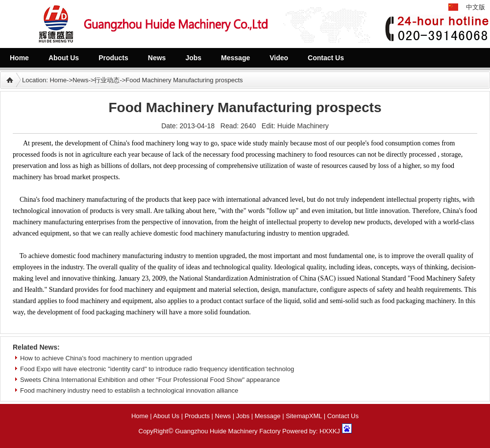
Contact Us (343, 416)
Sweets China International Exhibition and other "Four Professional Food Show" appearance (150, 380)
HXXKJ (330, 431)
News (81, 80)
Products (197, 416)
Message (268, 416)
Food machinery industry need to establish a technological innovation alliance (129, 390)
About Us (166, 416)
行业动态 (107, 80)
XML (316, 416)
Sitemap (297, 416)
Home (58, 80)
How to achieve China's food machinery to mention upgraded (106, 358)
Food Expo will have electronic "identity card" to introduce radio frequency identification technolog (157, 369)
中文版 (476, 7)
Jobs (243, 416)
